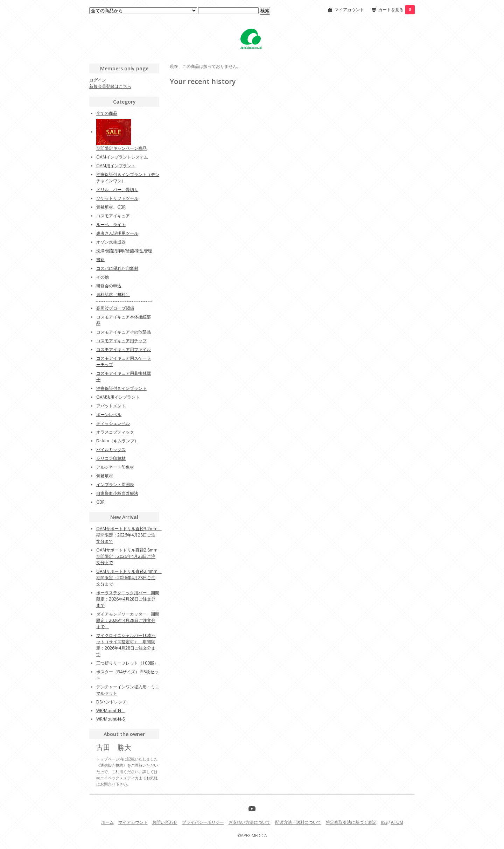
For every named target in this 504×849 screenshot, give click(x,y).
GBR (100, 502)
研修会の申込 (109, 286)
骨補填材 (105, 476)
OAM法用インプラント (118, 397)
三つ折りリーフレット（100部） (127, 663)
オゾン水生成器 (111, 242)
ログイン (98, 80)
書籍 (100, 259)
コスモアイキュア (113, 216)
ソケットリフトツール (117, 198)
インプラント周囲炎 (115, 485)
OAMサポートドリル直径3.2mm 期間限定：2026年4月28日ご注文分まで (129, 535)
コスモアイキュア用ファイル (124, 349)
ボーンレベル (109, 415)
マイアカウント (349, 10)
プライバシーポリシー (203, 822)
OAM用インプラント (116, 166)
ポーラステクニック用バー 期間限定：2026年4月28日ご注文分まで (128, 599)
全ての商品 (107, 113)
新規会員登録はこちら (110, 86)
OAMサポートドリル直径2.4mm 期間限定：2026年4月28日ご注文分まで (129, 578)
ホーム (107, 822)
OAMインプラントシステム (122, 157)
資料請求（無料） (113, 294)
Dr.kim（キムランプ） (117, 441)
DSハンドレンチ (111, 702)
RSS (384, 822)
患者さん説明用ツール (117, 233)
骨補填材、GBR (111, 207)
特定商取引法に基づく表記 (351, 822)
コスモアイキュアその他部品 (124, 332)
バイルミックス (111, 450)
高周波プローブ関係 (115, 308)
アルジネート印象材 (115, 467)
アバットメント (111, 406)
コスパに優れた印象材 (117, 268)
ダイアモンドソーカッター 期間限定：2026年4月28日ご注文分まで (128, 620)
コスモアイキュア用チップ (121, 341)
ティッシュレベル (113, 423)
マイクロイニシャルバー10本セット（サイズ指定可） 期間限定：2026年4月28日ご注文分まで (126, 645)
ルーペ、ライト (111, 224)
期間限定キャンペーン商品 (121, 148)
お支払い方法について (250, 822)
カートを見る (397, 10)
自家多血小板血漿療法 (117, 493)
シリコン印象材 (111, 458)
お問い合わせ (165, 822)
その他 (103, 277)
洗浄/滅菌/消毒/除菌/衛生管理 (124, 251)
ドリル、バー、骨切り (117, 190)
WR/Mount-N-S (110, 719)
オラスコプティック (115, 432)
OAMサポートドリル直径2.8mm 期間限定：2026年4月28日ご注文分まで (129, 556)
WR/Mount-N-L (110, 711)
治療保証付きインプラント (121, 388)
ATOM (397, 822)
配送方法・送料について (298, 822)
